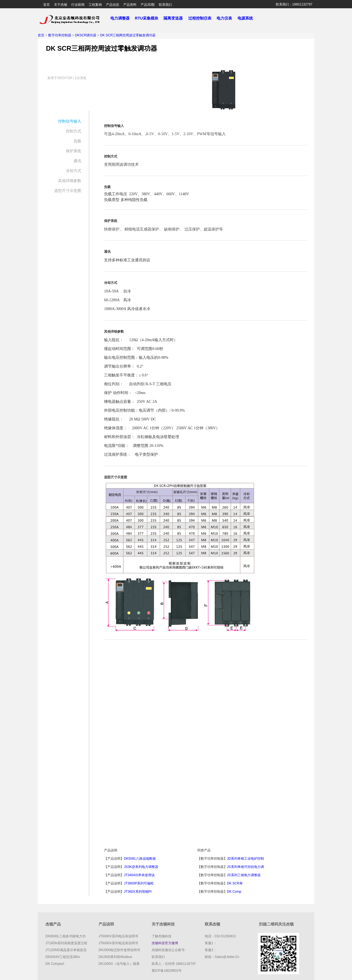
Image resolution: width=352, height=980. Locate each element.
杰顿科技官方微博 (165, 943)
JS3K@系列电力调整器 (141, 867)
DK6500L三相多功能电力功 (66, 936)
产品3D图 (148, 5)
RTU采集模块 (149, 18)
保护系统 (73, 151)
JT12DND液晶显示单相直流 (66, 950)
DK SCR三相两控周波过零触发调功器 (128, 35)
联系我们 (165, 5)
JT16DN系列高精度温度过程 (66, 943)
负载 (77, 141)
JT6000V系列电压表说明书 (118, 936)
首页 (47, 5)
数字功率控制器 (60, 35)
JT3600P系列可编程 (139, 883)
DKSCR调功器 (86, 35)
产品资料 (130, 5)
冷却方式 (73, 171)
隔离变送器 (175, 18)
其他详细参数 (70, 181)
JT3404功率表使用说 (139, 875)
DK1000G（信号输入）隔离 (119, 964)
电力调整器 (120, 18)
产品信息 (113, 5)
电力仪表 (227, 18)
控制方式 (73, 131)
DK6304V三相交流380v (63, 957)
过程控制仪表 (202, 18)
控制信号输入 (70, 121)
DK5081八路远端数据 (140, 859)
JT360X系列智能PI (138, 892)
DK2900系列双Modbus (115, 957)
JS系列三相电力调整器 (244, 875)
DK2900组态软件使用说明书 (119, 950)
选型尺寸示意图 (68, 191)
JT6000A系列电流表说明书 (118, 943)
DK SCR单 (235, 883)
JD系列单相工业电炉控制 (246, 859)
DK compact (55, 964)
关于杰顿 (61, 5)
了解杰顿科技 (162, 936)
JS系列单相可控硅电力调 (245, 867)
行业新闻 (78, 5)
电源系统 (247, 18)
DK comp (234, 892)
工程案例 (95, 5)
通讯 (77, 161)
